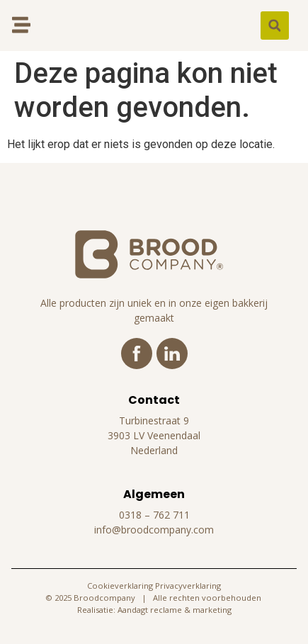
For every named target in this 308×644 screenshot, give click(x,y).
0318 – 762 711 (154, 515)
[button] (275, 26)
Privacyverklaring (188, 586)
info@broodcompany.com (154, 530)
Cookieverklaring (120, 586)
